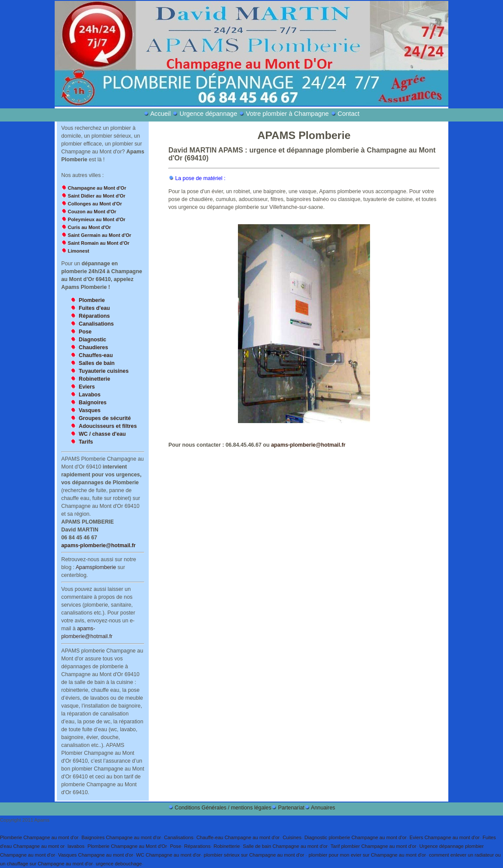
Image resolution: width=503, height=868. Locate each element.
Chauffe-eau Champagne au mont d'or (238, 837)
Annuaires (323, 808)
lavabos (76, 846)
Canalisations (179, 837)
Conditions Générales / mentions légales (223, 808)
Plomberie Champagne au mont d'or (39, 837)
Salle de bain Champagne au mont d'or (285, 846)
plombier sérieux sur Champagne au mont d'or (255, 855)
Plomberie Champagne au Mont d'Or (127, 846)
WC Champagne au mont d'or (168, 855)
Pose (176, 846)
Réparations (197, 846)
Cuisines (292, 837)
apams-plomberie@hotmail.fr (98, 545)
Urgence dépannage (208, 114)
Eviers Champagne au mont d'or (444, 837)
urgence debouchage (119, 864)
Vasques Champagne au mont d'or (96, 855)
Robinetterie (227, 846)
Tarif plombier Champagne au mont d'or (374, 846)
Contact (349, 114)
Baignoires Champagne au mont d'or (121, 837)
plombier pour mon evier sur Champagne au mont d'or (367, 855)
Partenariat (291, 808)
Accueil (161, 114)
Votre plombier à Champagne (287, 114)
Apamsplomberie (96, 567)
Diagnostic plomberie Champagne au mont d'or (355, 837)
